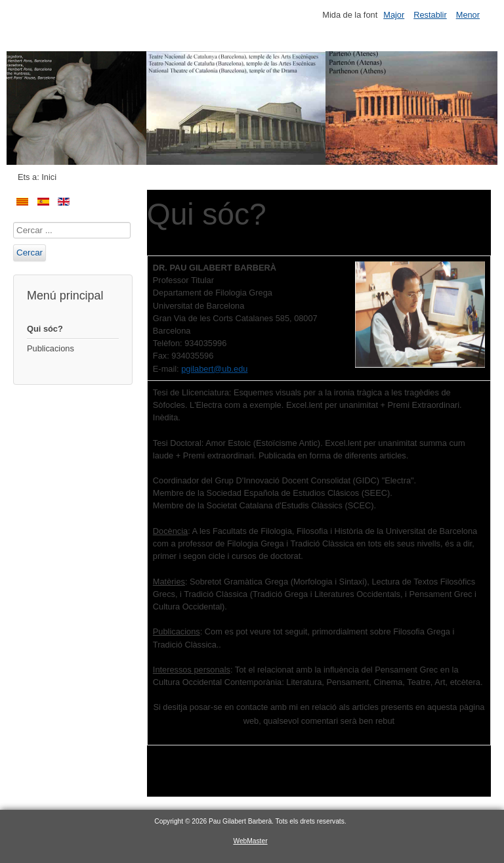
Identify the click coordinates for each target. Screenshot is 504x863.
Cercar (30, 253)
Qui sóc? (45, 329)
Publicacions (51, 348)
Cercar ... (13, 222)
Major (394, 15)
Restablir (430, 15)
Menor (468, 15)
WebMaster (250, 841)
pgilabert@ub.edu (214, 369)
